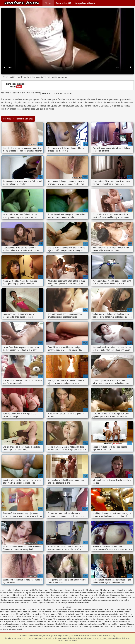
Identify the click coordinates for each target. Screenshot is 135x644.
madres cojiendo (68, 598)
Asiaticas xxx (104, 614)
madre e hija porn (100, 593)
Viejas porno (76, 614)
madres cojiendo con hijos (84, 598)
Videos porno (47, 619)
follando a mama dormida (25, 590)
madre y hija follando (22, 598)
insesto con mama (57, 593)
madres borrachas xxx (38, 598)
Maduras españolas (24, 619)
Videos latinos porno (117, 614)
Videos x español (64, 614)
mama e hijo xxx (54, 602)
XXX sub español (101, 612)
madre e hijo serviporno (47, 595)
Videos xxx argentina (51, 614)
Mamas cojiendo (6, 622)
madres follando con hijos (46, 600)
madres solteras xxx (116, 600)
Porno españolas (50, 626)
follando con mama (93, 590)
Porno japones (12, 626)
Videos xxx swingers (109, 617)
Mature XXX (109, 626)
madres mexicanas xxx (100, 600)
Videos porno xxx (28, 617)
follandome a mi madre (108, 590)
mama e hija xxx (26, 602)
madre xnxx (10, 598)
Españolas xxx (37, 619)
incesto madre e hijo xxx (63, 93)
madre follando (99, 595)
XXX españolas (21, 614)
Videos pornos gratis (60, 619)
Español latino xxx (121, 609)
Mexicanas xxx (69, 626)
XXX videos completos (46, 609)
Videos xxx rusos (88, 612)
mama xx (78, 602)
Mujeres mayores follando (84, 622)
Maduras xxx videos (44, 622)
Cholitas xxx (4, 609)
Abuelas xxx (73, 619)
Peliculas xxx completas (116, 612)
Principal (48, 3)
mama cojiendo (15, 602)
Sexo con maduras (44, 612)
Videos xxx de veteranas (126, 617)
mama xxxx (86, 602)
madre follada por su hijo (84, 595)
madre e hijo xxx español (65, 595)
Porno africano (120, 624)
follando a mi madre (42, 590)
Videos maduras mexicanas (103, 622)
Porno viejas (88, 626)
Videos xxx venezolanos (9, 619)
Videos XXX (60, 626)
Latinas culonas (51, 617)
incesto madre (8, 593)
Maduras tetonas (16, 612)
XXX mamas (16, 622)
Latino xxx (98, 624)
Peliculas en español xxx (105, 619)
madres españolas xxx (28, 600)
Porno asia (46, 93)
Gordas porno (40, 617)
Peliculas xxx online (108, 609)
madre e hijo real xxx (30, 595)
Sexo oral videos (76, 617)
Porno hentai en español (86, 619)
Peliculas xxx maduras (29, 622)
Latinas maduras (88, 617)
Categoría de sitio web (85, 3)
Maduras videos (99, 626)
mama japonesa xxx (68, 602)
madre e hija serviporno (116, 593)
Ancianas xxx (22, 626)
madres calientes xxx (54, 598)
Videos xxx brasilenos (35, 614)
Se (62, 624)
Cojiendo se (58, 609)
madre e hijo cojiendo (15, 595)
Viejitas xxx (42, 624)
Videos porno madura (35, 626)
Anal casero (79, 626)
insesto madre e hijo (71, 593)
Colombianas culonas (70, 609)
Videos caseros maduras (72, 624)
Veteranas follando (14, 617)
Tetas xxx (98, 617)
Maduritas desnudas (14, 624)
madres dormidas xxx (102, 598)
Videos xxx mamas (22, 3)
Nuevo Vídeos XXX (64, 3)
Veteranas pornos (15, 629)
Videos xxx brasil (109, 624)
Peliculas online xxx (75, 612)
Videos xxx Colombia (30, 612)
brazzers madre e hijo (8, 590)
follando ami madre (78, 590)
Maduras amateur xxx (30, 624)
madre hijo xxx (110, 595)
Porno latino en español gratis (89, 609)
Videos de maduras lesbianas (63, 622)
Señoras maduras (63, 617)
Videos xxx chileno (16, 609)
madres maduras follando (82, 600)
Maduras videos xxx (30, 609)
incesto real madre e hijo (41, 593)
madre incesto (121, 595)
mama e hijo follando (40, 602)
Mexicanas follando (54, 624)
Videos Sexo (118, 622)
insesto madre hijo (86, 593)
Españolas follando (121, 626)
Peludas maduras (88, 624)
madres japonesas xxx (64, 600)
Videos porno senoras (59, 612)
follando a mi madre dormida (60, 590)
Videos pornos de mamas (90, 614)
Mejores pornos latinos (122, 619)
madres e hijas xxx (117, 598)
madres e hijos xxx (13, 600)
